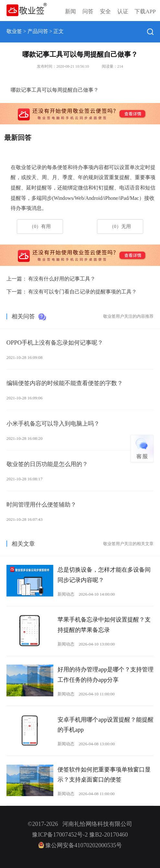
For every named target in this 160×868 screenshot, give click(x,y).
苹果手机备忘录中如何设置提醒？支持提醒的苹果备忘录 (104, 625)
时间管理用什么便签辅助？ (41, 505)
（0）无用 (120, 226)
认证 (123, 11)
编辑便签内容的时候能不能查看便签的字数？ (65, 383)
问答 (88, 11)
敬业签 (14, 31)
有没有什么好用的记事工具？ (62, 279)
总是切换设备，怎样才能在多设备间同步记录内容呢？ (104, 575)
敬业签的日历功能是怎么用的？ (47, 464)
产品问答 (38, 31)
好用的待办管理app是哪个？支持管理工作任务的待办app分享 (106, 675)
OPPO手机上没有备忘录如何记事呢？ (55, 343)
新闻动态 (66, 594)
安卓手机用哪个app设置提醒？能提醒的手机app (106, 725)
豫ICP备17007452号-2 (60, 835)
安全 (105, 11)
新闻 (70, 11)
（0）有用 (40, 226)
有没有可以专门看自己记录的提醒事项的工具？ (82, 292)
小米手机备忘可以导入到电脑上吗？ (53, 424)
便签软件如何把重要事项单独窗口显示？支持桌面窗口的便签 (104, 775)
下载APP (145, 11)
